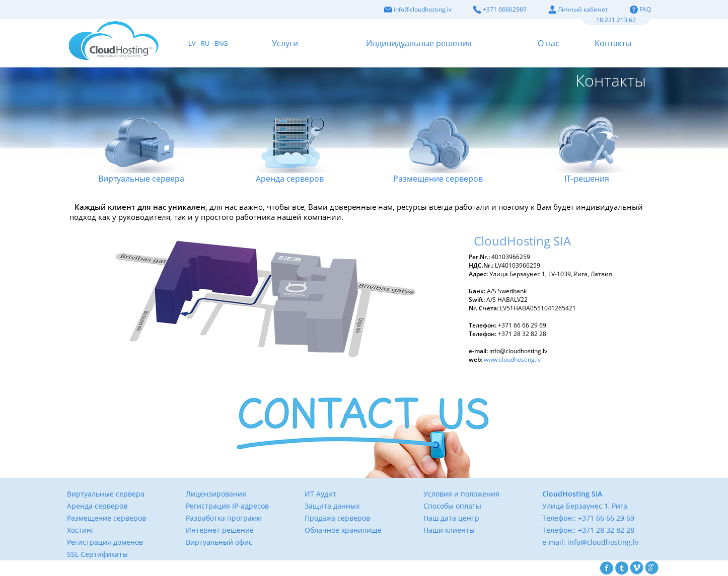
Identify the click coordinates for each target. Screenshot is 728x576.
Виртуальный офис (219, 542)
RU (205, 43)
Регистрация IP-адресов (227, 506)
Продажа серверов (337, 518)
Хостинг (81, 530)
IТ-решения (587, 138)
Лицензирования (216, 494)
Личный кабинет (578, 9)
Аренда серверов (290, 138)
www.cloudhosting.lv (512, 359)
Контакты (613, 43)
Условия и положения (461, 494)
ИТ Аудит (320, 494)
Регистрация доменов (105, 542)
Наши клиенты (449, 530)
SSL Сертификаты (97, 554)
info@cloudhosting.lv (418, 9)
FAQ (640, 9)
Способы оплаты (452, 506)
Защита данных (332, 506)
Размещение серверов (438, 138)
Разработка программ (224, 518)
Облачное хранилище (343, 530)
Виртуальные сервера (141, 138)
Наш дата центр (451, 518)
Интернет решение (220, 530)
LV (192, 43)
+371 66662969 (500, 9)
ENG (221, 43)
